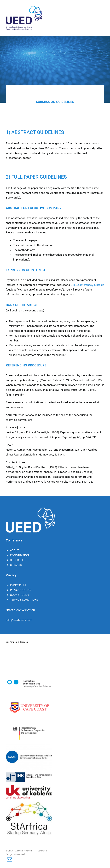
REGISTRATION (19, 555)
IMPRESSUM (18, 585)
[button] (103, 18)
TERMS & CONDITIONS (24, 600)
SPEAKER (16, 565)
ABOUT (14, 550)
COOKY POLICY (20, 595)
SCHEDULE (17, 560)
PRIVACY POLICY (21, 590)
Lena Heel (20, 854)
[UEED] (24, 18)
